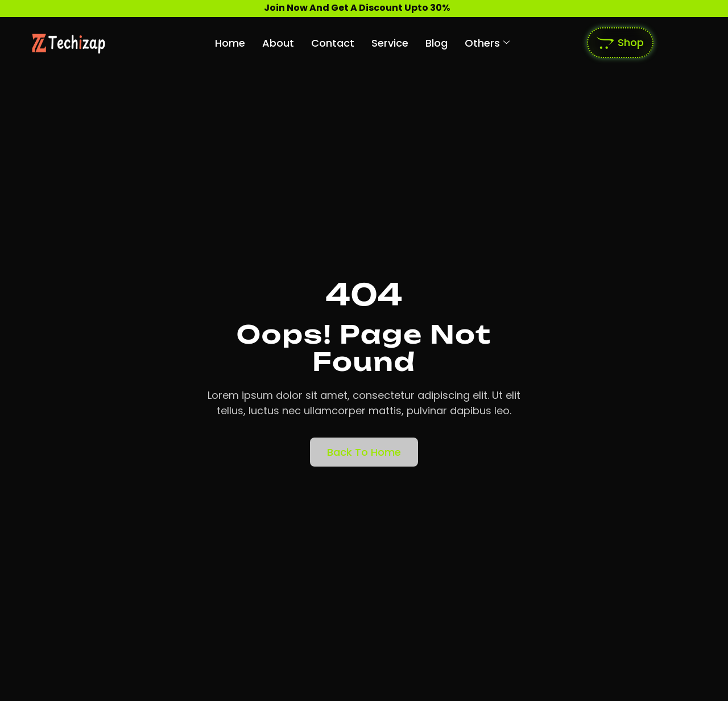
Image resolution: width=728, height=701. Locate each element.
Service (390, 43)
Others (487, 43)
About (278, 43)
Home (230, 43)
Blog (437, 43)
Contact (333, 43)
